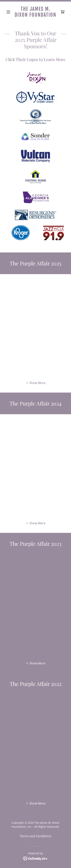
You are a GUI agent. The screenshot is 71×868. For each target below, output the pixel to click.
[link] (35, 12)
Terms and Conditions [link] (35, 836)
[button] (9, 12)
